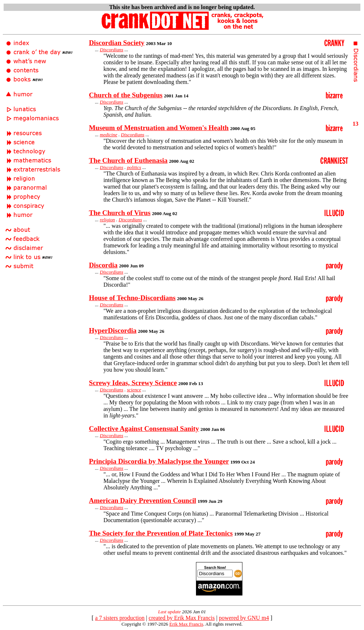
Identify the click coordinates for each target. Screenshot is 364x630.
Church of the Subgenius (126, 95)
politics (134, 167)
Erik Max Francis (186, 624)
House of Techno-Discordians (132, 298)
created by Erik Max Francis (182, 618)
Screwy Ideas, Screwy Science (133, 383)
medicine (109, 135)
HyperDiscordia (113, 330)
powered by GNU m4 (244, 618)
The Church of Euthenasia (128, 160)
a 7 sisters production (120, 618)
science (134, 390)
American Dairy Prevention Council (142, 500)
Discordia (103, 265)
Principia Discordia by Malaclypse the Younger (159, 461)
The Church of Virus (120, 213)
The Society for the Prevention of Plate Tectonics (161, 533)
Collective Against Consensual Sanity (144, 429)
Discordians (112, 50)
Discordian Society (117, 43)
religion (107, 220)
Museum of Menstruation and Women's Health (159, 128)
